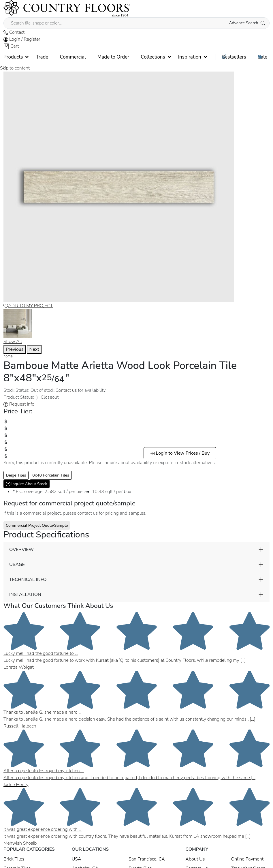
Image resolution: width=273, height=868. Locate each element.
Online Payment (247, 859)
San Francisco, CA (147, 859)
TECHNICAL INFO (28, 580)
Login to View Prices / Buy (180, 453)
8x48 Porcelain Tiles (51, 475)
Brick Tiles (14, 859)
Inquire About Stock (27, 484)
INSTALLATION (25, 595)
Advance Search (247, 23)
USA (77, 859)
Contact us (66, 390)
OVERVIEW (21, 550)
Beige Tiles (16, 475)
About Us (195, 859)
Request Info (19, 404)
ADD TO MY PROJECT (28, 306)
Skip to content (15, 68)
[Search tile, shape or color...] (136, 23)
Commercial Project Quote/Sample (37, 525)
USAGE (17, 565)
